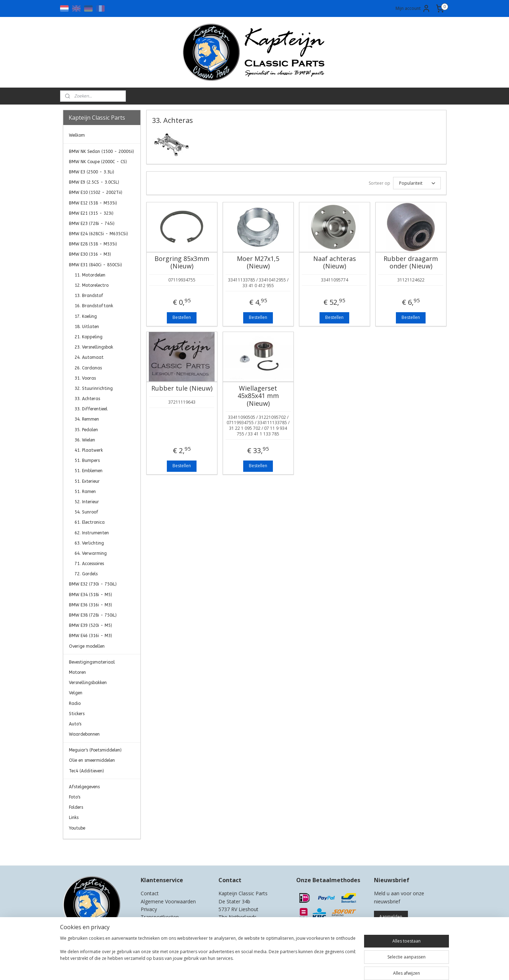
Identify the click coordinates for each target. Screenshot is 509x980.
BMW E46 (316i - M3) (90, 636)
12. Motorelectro (92, 285)
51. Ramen (85, 492)
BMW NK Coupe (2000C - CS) (98, 162)
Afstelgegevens (84, 787)
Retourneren (155, 925)
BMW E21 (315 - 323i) (91, 213)
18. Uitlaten (87, 327)
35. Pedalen (86, 430)
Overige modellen (87, 646)
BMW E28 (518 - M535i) (93, 244)
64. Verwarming (91, 553)
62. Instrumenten (92, 533)
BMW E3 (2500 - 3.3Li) (92, 172)
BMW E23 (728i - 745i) (92, 224)
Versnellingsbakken (88, 683)
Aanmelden (391, 917)
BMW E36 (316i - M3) (90, 605)
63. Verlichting (89, 543)
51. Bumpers (87, 461)
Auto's (75, 724)
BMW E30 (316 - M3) (90, 254)
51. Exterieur (87, 481)
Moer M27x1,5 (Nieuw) (258, 263)
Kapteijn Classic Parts (90, 850)
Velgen (76, 693)
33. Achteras (87, 399)
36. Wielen (85, 440)
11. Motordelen (90, 275)
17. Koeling (86, 316)
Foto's (75, 797)
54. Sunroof (86, 512)
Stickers (77, 714)
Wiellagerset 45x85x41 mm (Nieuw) (258, 396)
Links (74, 818)
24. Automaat (89, 357)
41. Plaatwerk (89, 450)
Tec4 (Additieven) (86, 771)
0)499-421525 (247, 925)
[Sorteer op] (417, 183)
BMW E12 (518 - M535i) (93, 203)
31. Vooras (85, 378)
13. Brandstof (89, 296)
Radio (75, 703)
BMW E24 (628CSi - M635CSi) (98, 234)
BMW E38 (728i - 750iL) (93, 615)
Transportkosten (160, 917)
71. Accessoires (89, 564)
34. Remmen (87, 419)
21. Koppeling (89, 337)
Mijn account (413, 8)
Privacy (149, 909)
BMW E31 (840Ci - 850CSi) (95, 265)
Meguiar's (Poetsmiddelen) (95, 750)
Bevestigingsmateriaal (92, 662)
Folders (76, 807)
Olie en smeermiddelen (92, 760)
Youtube (77, 828)
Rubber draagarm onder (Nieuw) (411, 263)
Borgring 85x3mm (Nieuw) (182, 263)
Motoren (77, 672)
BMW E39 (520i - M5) (90, 625)
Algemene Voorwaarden (168, 901)
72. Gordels (86, 574)
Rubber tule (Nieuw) (182, 388)
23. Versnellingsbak (94, 347)
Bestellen (182, 317)
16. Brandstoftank (94, 306)
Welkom (77, 135)
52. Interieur (87, 502)
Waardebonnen (84, 734)
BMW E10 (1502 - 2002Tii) (96, 192)
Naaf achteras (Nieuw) (334, 263)
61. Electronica (90, 522)
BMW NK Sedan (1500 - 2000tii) (101, 152)
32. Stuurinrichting (94, 388)
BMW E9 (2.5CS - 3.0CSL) (94, 182)
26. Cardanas (88, 368)
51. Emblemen (89, 471)
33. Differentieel (91, 409)
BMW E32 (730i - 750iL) (93, 584)
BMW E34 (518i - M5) (90, 595)
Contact (150, 893)
